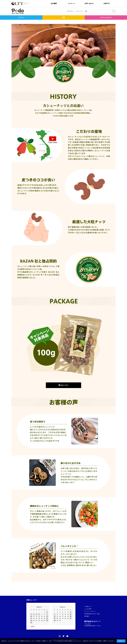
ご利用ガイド (88, 607)
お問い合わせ (89, 3)
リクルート (71, 3)
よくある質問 (88, 609)
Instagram (60, 636)
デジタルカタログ (106, 17)
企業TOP (107, 3)
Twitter (64, 636)
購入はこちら (63, 385)
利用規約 (87, 616)
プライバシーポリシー (90, 611)
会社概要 (54, 3)
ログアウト (70, 11)
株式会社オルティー (92, 621)
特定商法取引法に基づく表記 (92, 614)
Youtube (67, 636)
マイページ (80, 11)
